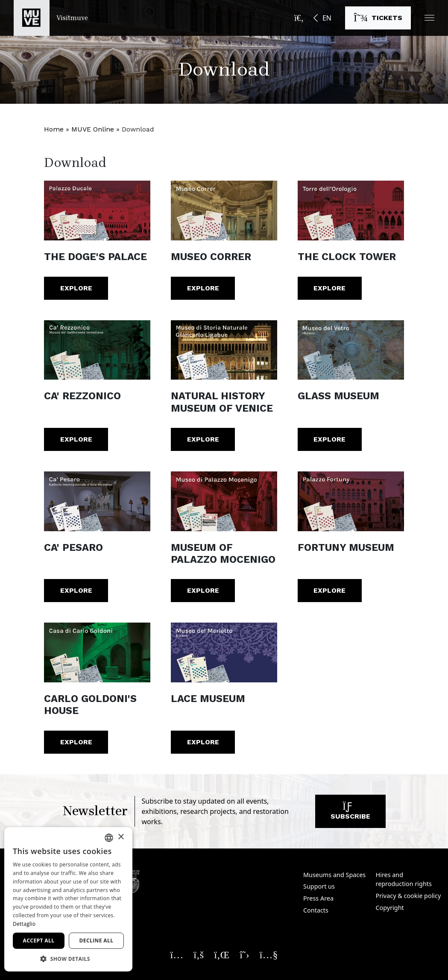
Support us (319, 886)
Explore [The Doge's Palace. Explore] (76, 288)
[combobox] (109, 838)
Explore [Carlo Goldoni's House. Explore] (76, 742)
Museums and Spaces (334, 875)
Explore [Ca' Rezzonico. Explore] (76, 439)
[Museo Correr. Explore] (224, 211)
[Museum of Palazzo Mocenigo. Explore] (224, 501)
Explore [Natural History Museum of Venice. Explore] (203, 439)
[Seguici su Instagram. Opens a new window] (177, 954)
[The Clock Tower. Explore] (351, 211)
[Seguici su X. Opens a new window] (244, 954)
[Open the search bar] (299, 18)
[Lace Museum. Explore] (224, 652)
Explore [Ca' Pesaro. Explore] (76, 590)
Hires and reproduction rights (404, 879)
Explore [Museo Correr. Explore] (203, 288)
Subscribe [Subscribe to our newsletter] (350, 813)
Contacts (316, 910)
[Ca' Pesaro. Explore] (97, 501)
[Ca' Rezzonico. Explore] (97, 350)
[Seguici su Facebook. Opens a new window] (199, 954)
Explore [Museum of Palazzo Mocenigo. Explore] (203, 590)
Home (54, 129)
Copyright (390, 908)
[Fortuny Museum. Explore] (351, 501)
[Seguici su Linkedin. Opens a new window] (222, 954)
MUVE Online (93, 129)
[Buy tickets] (378, 18)
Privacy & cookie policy (408, 896)
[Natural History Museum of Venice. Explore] (224, 350)
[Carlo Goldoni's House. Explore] (97, 652)
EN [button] (327, 18)
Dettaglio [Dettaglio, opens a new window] (24, 924)
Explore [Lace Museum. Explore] (203, 742)
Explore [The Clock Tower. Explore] (329, 288)
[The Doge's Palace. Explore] (97, 211)
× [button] (121, 837)
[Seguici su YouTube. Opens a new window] (269, 954)
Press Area (318, 898)
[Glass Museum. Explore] (351, 350)
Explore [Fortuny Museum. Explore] (329, 590)
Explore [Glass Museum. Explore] (329, 439)
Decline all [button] (97, 941)
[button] (429, 18)
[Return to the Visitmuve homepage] (51, 18)
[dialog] (68, 899)
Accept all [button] (39, 941)
